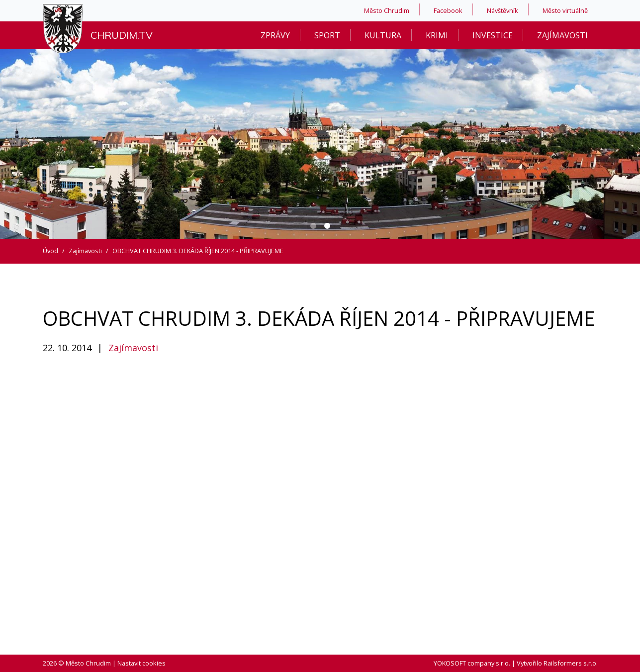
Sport (327, 35)
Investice (493, 35)
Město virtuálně (565, 10)
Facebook (448, 10)
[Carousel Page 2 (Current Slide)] (327, 226)
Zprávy (275, 35)
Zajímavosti (562, 35)
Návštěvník (503, 10)
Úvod (50, 251)
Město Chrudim (387, 10)
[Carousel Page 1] (313, 226)
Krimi (437, 35)
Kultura (383, 35)
